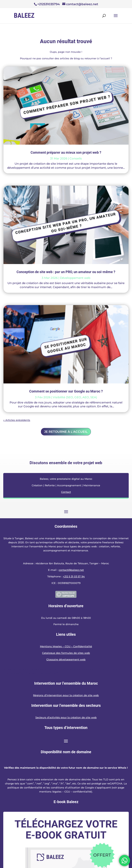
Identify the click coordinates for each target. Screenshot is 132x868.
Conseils (76, 158)
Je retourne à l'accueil (66, 432)
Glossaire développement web (66, 659)
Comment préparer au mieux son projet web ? (66, 152)
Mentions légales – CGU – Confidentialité (66, 646)
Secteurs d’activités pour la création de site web (66, 717)
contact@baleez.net (71, 570)
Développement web (75, 278)
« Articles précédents (17, 420)
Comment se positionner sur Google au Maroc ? (66, 391)
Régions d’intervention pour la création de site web (66, 695)
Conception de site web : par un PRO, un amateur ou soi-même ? (66, 272)
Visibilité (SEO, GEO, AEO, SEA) (75, 397)
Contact (66, 492)
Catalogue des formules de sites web (66, 653)
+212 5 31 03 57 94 (74, 576)
